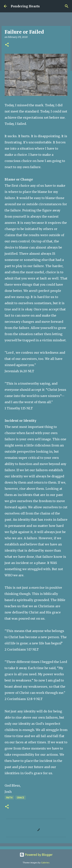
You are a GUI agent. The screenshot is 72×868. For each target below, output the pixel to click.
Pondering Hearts (25, 6)
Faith (9, 798)
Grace (21, 798)
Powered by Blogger (36, 855)
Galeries (45, 863)
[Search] (67, 6)
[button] (7, 45)
